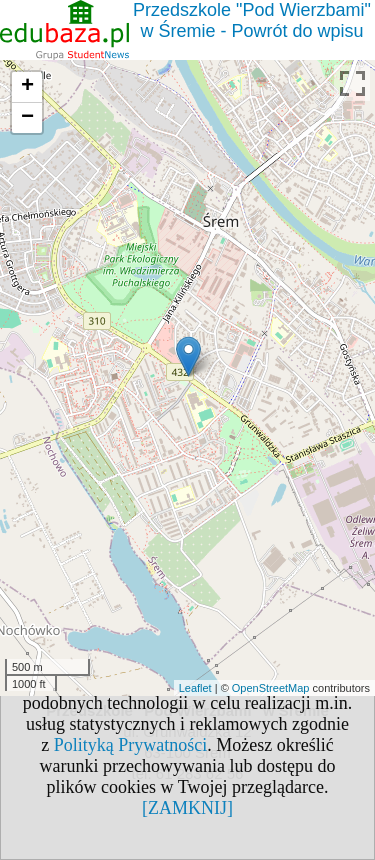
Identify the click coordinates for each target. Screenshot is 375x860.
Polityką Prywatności (131, 745)
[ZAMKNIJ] (187, 808)
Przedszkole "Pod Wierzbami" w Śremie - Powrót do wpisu (252, 20)
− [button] (27, 118)
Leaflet (195, 688)
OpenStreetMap (271, 688)
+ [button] (27, 87)
